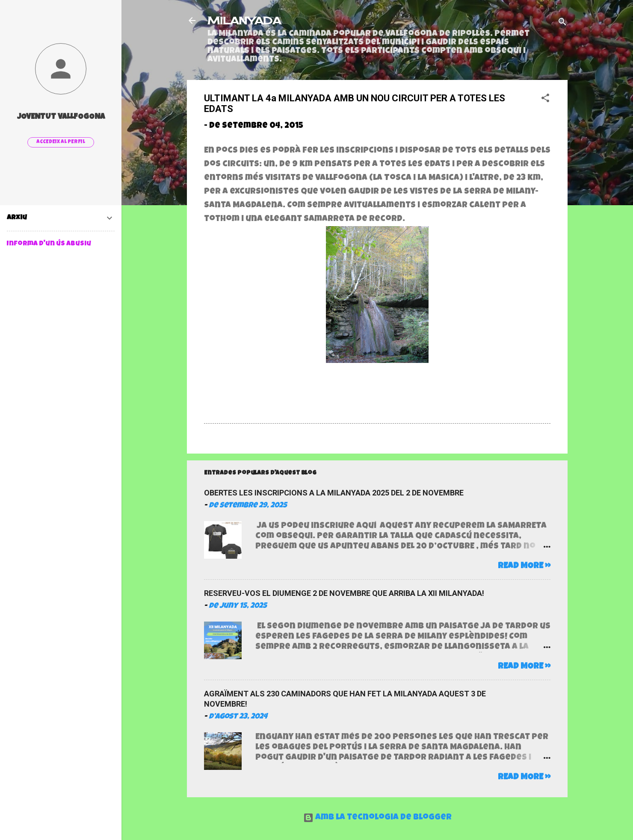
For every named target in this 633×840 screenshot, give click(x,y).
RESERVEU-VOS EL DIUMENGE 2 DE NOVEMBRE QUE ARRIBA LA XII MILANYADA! (344, 593)
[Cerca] (562, 23)
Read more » (524, 566)
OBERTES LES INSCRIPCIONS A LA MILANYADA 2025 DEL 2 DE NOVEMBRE (334, 493)
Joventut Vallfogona (61, 117)
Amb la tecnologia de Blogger (377, 818)
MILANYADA (244, 21)
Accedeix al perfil (61, 142)
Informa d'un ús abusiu (49, 244)
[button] (545, 100)
